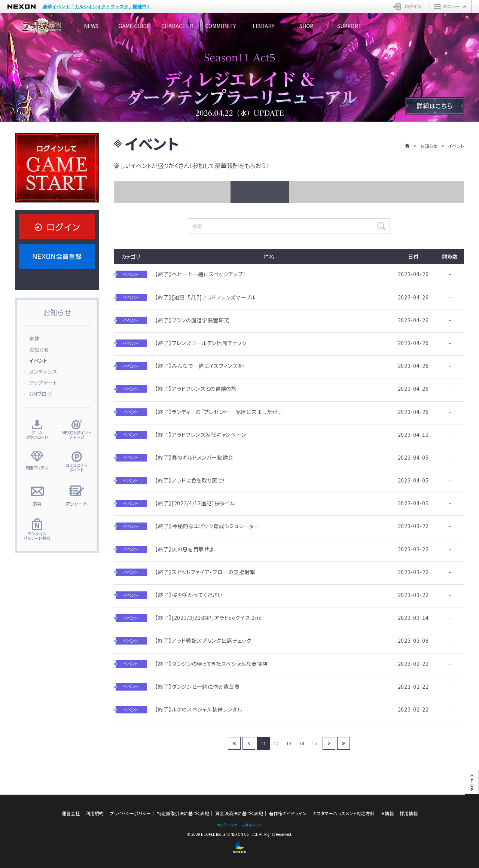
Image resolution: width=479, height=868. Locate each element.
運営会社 (71, 813)
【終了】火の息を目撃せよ (184, 549)
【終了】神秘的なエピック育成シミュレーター (207, 526)
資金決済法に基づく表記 (239, 813)
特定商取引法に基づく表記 (183, 813)
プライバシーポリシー (130, 813)
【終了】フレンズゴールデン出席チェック (201, 343)
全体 (143, 192)
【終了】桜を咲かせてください (189, 595)
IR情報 (387, 813)
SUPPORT (436, 26)
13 (289, 743)
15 (314, 743)
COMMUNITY (268, 26)
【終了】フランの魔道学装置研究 (192, 320)
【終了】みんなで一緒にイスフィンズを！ (200, 366)
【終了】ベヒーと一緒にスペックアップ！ (200, 274)
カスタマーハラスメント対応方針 (344, 813)
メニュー (451, 6)
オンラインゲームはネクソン (239, 825)
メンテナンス (318, 192)
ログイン (408, 6)
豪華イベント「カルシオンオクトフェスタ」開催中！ (97, 7)
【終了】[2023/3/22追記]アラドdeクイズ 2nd (208, 618)
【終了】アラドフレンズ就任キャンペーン (200, 435)
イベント (260, 192)
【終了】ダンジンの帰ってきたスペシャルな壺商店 (211, 664)
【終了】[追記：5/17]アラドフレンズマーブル (205, 297)
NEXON (22, 7)
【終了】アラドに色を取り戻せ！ (190, 480)
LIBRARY (324, 26)
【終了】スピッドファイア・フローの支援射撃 (205, 572)
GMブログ (435, 192)
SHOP (380, 26)
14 (302, 743)
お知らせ (429, 146)
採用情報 (409, 813)
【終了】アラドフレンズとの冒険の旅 (196, 389)
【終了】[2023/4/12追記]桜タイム (195, 503)
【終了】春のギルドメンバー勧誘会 (194, 458)
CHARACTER (212, 26)
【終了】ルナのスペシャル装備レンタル (199, 709)
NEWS (99, 26)
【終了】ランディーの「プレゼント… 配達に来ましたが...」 (220, 412)
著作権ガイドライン (288, 813)
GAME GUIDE (155, 26)
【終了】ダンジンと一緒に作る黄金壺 (197, 687)
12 (276, 743)
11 (263, 743)
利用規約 (95, 813)
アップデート (376, 192)
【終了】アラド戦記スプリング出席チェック (203, 641)
